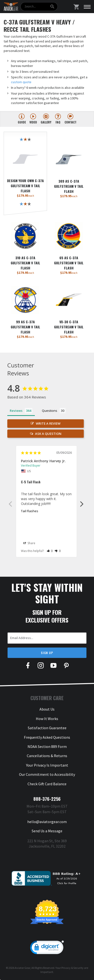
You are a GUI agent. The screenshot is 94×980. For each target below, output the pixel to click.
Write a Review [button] (48, 423)
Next (82, 504)
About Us (47, 709)
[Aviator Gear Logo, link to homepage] (11, 7)
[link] (47, 948)
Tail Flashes (30, 511)
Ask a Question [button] (48, 434)
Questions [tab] (50, 411)
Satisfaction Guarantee (47, 728)
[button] (50, 551)
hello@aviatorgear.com (47, 822)
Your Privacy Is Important (47, 765)
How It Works (47, 719)
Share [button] (29, 543)
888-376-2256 (47, 799)
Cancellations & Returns (47, 756)
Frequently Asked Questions (47, 737)
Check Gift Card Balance (47, 784)
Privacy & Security (72, 968)
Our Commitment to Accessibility (47, 774)
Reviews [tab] (16, 411)
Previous (10, 504)
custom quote (21, 82)
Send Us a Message (47, 831)
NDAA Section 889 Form (47, 746)
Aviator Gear (23, 968)
